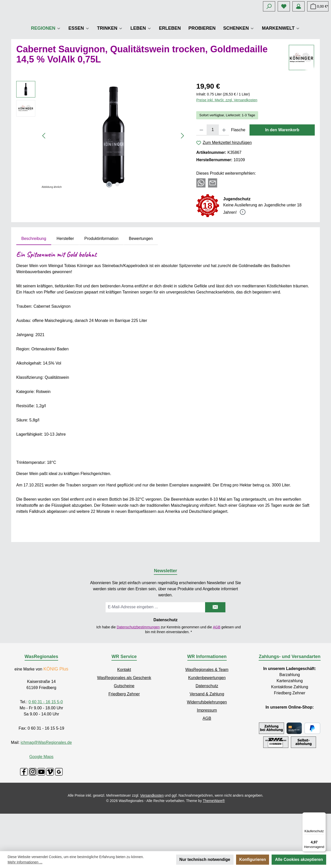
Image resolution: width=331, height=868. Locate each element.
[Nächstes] (182, 173)
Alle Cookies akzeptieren (299, 859)
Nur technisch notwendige (205, 859)
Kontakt (124, 707)
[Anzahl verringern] (201, 167)
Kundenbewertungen (207, 715)
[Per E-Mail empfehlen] (213, 220)
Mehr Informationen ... (25, 862)
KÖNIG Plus (56, 706)
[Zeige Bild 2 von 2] (117, 222)
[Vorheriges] (44, 173)
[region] (101, 173)
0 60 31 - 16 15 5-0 (46, 739)
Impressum (207, 748)
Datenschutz (207, 723)
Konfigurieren (253, 859)
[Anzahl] (213, 167)
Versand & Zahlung (207, 731)
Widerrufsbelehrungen (207, 739)
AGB (217, 664)
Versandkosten (152, 833)
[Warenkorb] (318, 6)
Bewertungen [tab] (141, 276)
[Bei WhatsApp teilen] (201, 220)
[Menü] (323, 815)
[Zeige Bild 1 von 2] (109, 222)
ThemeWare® (214, 838)
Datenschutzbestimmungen (138, 664)
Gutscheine (124, 723)
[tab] (34, 276)
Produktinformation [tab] (101, 276)
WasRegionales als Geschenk (124, 715)
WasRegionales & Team (207, 707)
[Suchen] (269, 6)
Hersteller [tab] (65, 276)
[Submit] (215, 645)
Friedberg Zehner (124, 731)
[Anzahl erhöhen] (224, 167)
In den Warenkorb (282, 167)
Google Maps (41, 794)
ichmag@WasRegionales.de (46, 780)
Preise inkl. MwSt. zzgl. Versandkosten (227, 137)
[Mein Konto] (299, 6)
